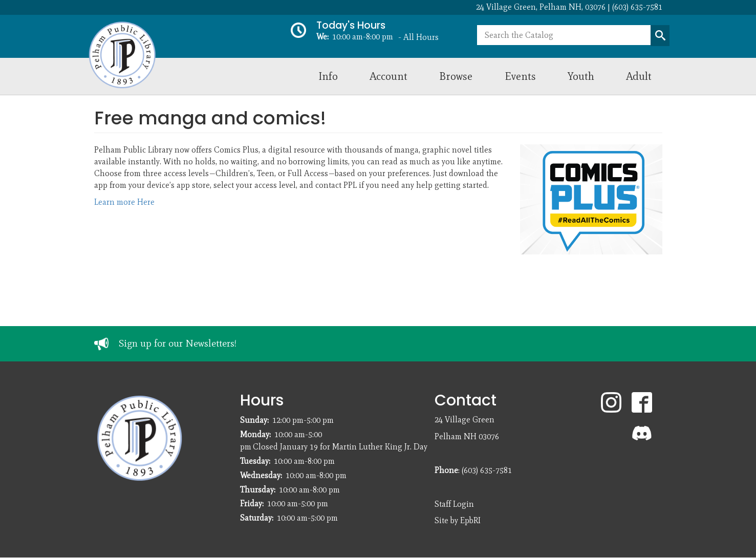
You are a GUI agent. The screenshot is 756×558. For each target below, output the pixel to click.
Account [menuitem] (388, 76)
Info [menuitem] (328, 76)
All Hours (421, 37)
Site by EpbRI (458, 520)
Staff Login (454, 504)
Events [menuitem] (520, 76)
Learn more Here (124, 202)
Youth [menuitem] (581, 76)
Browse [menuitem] (456, 76)
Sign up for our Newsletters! (178, 343)
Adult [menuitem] (639, 76)
